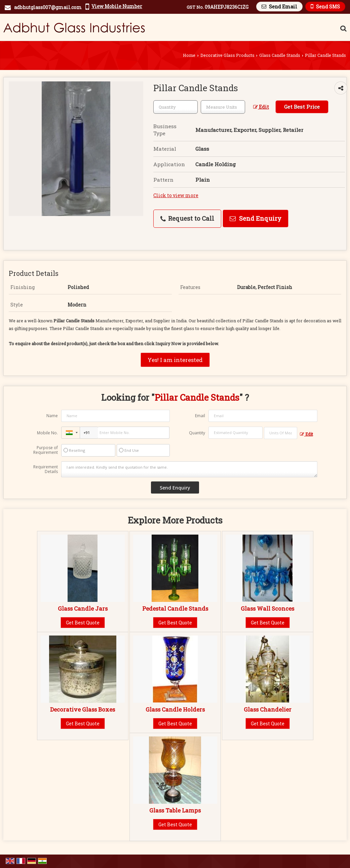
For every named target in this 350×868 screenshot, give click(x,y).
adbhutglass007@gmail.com (48, 7)
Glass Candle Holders (175, 709)
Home (189, 55)
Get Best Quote (83, 623)
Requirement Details (46, 469)
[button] (117, 6)
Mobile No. (47, 433)
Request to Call (187, 218)
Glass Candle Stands (280, 55)
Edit (261, 107)
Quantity (197, 433)
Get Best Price (302, 107)
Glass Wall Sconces (267, 608)
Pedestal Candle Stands (175, 608)
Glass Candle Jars (83, 608)
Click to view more (176, 195)
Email (200, 416)
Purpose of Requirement (46, 450)
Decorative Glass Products (227, 55)
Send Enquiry (256, 218)
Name (52, 416)
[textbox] (223, 107)
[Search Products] (342, 28)
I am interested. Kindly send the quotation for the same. (189, 469)
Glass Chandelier (268, 709)
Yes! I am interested (175, 360)
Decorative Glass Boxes (83, 709)
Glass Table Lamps (175, 810)
